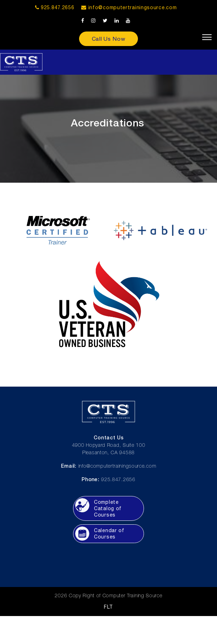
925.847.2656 (55, 7)
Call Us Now (109, 39)
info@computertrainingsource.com (133, 7)
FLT (108, 607)
